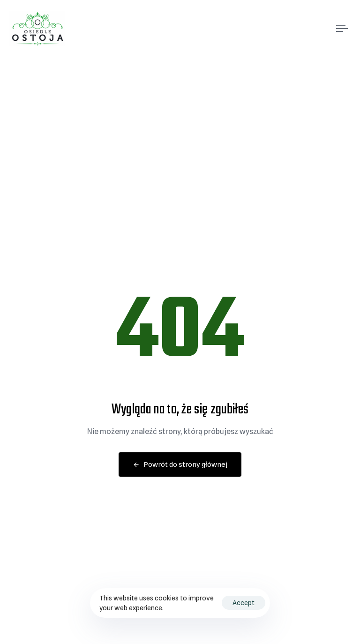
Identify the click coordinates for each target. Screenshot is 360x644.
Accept (244, 603)
